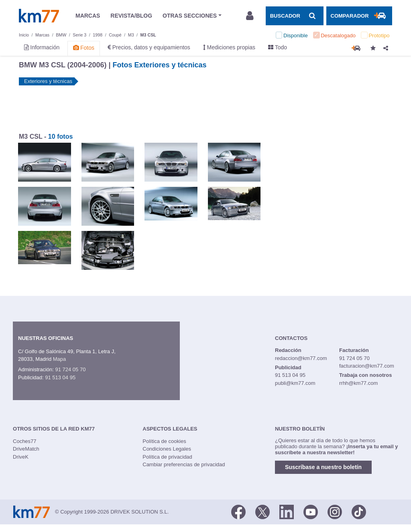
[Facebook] (238, 511)
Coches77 (25, 441)
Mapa (60, 359)
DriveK (21, 457)
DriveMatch (26, 449)
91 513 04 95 (60, 377)
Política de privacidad (167, 457)
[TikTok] (359, 511)
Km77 (39, 16)
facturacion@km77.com (367, 366)
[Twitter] (262, 511)
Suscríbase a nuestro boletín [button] (323, 467)
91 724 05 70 (70, 369)
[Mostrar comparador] (359, 16)
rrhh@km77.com (358, 383)
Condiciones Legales (167, 449)
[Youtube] (311, 511)
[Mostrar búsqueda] (295, 16)
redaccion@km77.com (301, 358)
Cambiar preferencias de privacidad (184, 464)
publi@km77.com (295, 383)
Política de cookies (164, 441)
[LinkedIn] (287, 511)
